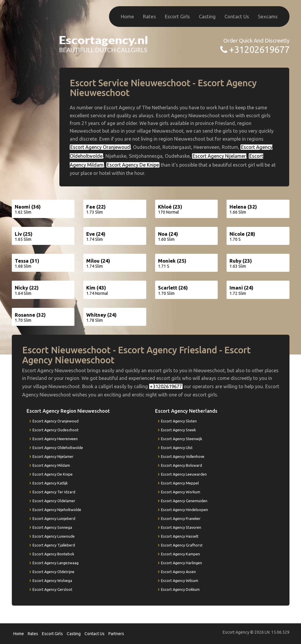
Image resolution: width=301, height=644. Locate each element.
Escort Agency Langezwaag (56, 563)
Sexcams (268, 16)
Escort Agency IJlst (177, 448)
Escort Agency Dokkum (180, 589)
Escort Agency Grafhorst (182, 545)
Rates (149, 16)
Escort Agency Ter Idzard (54, 492)
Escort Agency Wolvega (52, 580)
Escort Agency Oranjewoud (100, 147)
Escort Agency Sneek (178, 430)
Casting (207, 16)
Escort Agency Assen (178, 572)
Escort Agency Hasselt (180, 536)
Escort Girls (177, 16)
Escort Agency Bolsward (182, 465)
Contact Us (237, 16)
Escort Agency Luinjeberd (54, 518)
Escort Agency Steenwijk (182, 439)
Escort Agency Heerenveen (55, 439)
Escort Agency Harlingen (182, 563)
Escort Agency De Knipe (133, 165)
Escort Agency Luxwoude (54, 536)
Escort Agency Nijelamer (219, 156)
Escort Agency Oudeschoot (56, 430)
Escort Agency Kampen (180, 554)
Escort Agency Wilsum (180, 580)
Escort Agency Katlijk (50, 483)
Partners (116, 634)
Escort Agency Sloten (179, 421)
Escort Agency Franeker (181, 518)
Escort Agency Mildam (51, 465)
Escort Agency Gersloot (52, 589)
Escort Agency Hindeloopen (184, 510)
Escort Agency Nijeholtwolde (57, 510)
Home (127, 16)
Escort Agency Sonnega (52, 527)
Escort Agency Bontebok (53, 554)
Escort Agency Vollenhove (183, 456)
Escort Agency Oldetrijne (53, 572)
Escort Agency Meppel (180, 483)
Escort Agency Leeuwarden (184, 474)
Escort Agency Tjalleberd (54, 545)
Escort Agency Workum (181, 492)
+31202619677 (259, 49)
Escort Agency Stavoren (181, 527)
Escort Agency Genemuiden (184, 501)
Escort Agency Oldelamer (54, 501)
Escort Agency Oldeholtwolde (58, 448)
